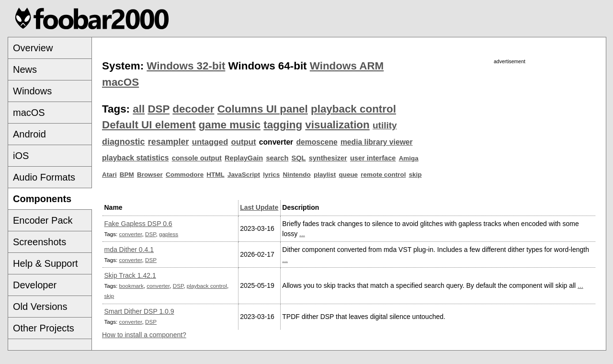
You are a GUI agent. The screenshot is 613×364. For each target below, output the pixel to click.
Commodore (185, 175)
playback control (353, 109)
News (25, 69)
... (302, 234)
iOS (21, 156)
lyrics (271, 175)
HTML (215, 175)
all (139, 109)
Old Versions (40, 307)
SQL (299, 158)
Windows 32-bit (186, 66)
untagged (210, 142)
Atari (109, 175)
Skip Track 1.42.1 (130, 275)
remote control (383, 175)
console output (197, 158)
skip (415, 175)
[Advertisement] (510, 133)
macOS (29, 113)
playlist (325, 175)
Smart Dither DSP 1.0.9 (139, 311)
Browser (150, 175)
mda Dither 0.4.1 (129, 250)
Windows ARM (347, 66)
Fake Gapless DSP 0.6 (138, 224)
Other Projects (44, 328)
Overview (33, 48)
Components (42, 199)
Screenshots (40, 242)
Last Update (259, 207)
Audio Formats (44, 177)
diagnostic (124, 142)
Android (29, 134)
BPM (127, 175)
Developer (35, 285)
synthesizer (328, 158)
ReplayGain (244, 158)
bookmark (131, 286)
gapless (169, 234)
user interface (373, 158)
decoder (193, 109)
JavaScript (244, 175)
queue (349, 175)
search (277, 158)
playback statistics (135, 158)
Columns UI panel (263, 109)
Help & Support (45, 263)
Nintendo (297, 175)
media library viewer (377, 142)
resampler (169, 142)
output (243, 142)
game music (230, 125)
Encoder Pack (43, 220)
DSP (159, 109)
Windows (32, 91)
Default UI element (149, 125)
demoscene (317, 142)
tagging (283, 125)
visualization (337, 125)
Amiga (409, 158)
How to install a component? (144, 335)
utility (385, 125)
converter (131, 234)
